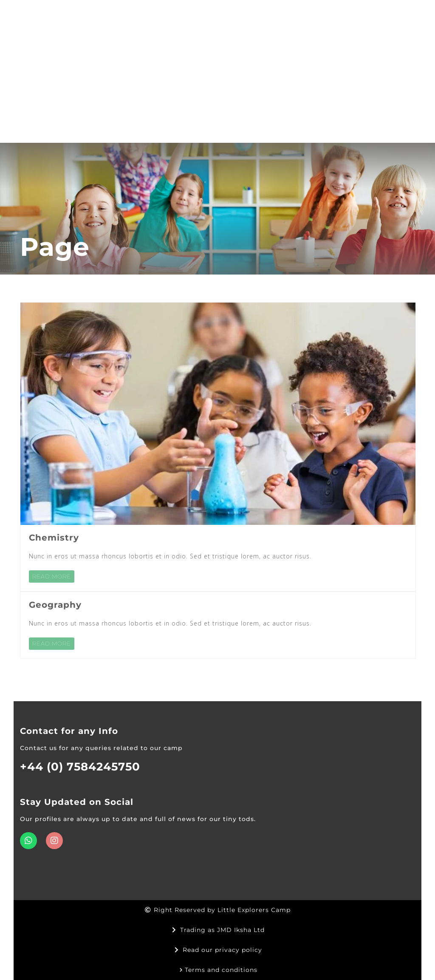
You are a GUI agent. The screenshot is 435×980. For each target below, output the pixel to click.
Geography (55, 605)
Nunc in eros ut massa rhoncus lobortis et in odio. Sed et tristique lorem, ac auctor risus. (170, 556)
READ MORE (52, 576)
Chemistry (54, 538)
